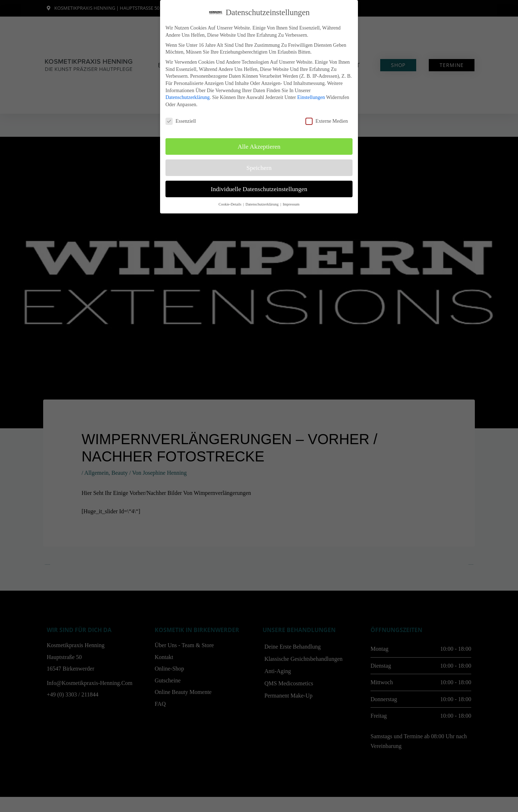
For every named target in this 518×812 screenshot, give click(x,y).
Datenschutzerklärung (188, 97)
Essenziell (181, 121)
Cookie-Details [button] (230, 204)
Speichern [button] (259, 168)
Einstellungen (311, 97)
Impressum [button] (291, 204)
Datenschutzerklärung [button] (262, 204)
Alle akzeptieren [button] (259, 146)
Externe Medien (327, 121)
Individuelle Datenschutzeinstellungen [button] (259, 189)
